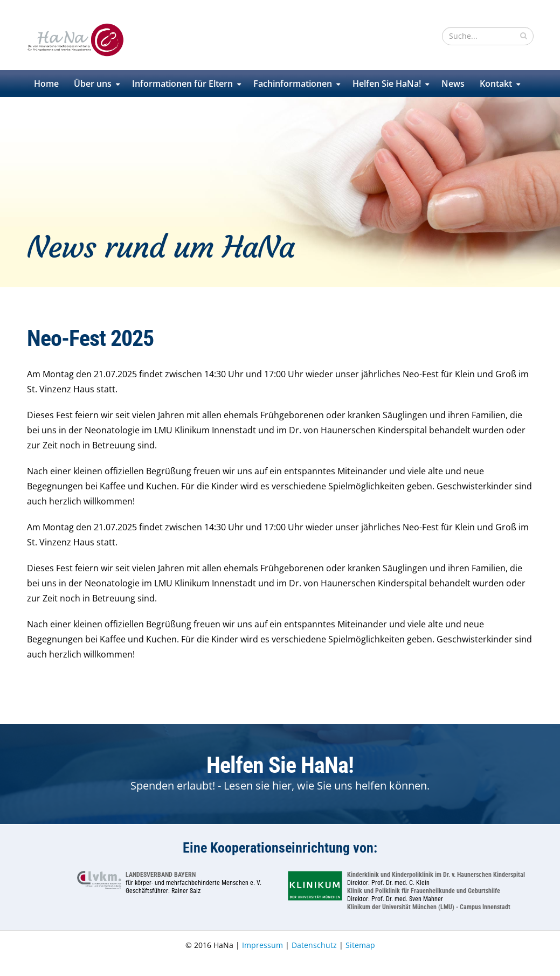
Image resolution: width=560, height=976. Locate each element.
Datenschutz (314, 945)
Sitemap (360, 945)
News (453, 84)
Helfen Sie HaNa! (387, 84)
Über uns (93, 84)
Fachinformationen (293, 84)
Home (46, 84)
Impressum (262, 945)
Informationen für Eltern (182, 84)
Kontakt (496, 84)
